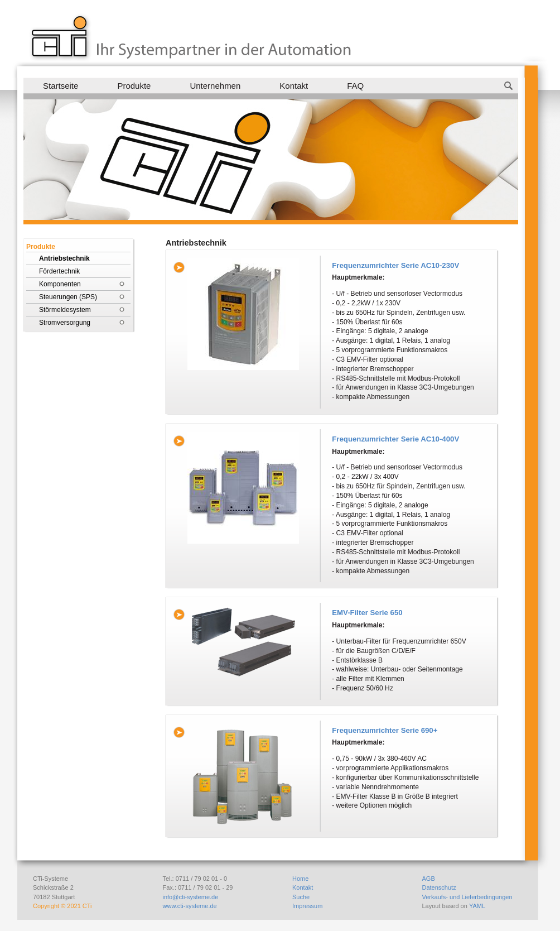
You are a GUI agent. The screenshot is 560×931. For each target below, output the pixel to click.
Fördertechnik (59, 271)
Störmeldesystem (65, 310)
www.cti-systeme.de (190, 906)
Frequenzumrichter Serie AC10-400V (395, 439)
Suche (301, 897)
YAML (477, 906)
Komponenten (60, 284)
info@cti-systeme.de (191, 897)
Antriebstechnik (64, 258)
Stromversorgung (65, 323)
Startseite (61, 86)
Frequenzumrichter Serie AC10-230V (395, 265)
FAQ (355, 86)
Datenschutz (439, 887)
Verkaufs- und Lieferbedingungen (467, 897)
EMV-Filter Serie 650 (367, 613)
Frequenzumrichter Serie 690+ (385, 730)
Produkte (134, 86)
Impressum (307, 906)
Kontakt (294, 86)
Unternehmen (215, 86)
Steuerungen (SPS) (68, 297)
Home (300, 879)
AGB (429, 879)
